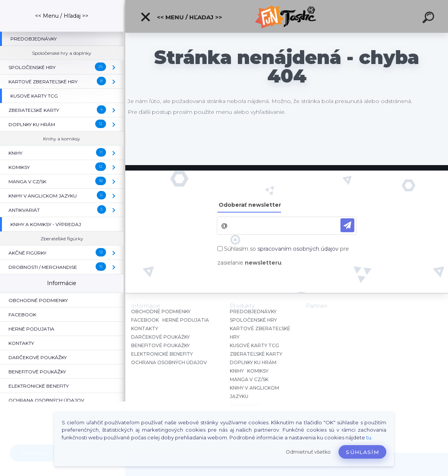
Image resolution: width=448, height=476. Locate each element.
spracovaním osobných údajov (298, 249)
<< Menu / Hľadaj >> (181, 17)
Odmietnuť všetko (308, 452)
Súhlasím (362, 452)
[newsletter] (347, 225)
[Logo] (287, 16)
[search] (429, 19)
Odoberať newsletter (250, 205)
